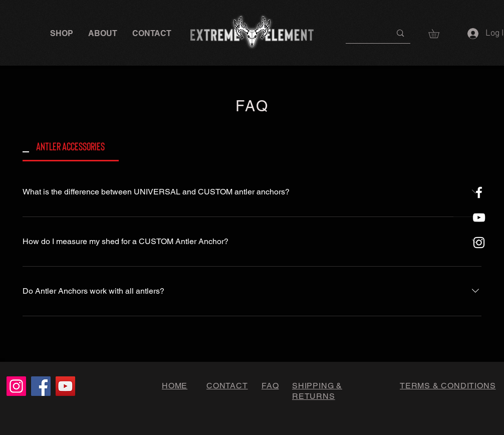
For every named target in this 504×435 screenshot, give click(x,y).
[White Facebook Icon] (479, 192)
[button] (62, 33)
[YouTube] (65, 386)
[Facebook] (41, 386)
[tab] (71, 146)
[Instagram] (16, 386)
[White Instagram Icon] (479, 243)
